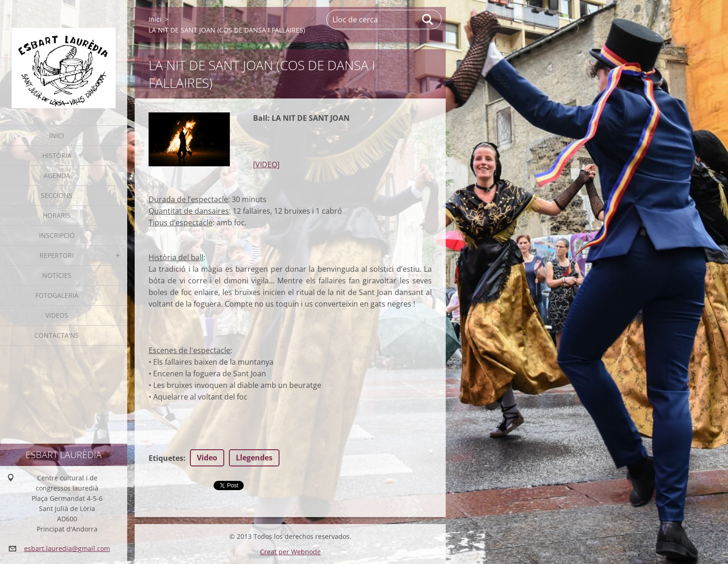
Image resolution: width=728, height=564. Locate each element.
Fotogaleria (57, 295)
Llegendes (254, 458)
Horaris (57, 215)
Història (57, 155)
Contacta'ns (57, 335)
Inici (57, 135)
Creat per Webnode (290, 552)
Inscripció (57, 235)
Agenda (57, 175)
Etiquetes (166, 458)
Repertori (57, 255)
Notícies (57, 275)
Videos (57, 315)
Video (207, 458)
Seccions (57, 195)
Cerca (428, 20)
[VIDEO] (266, 164)
